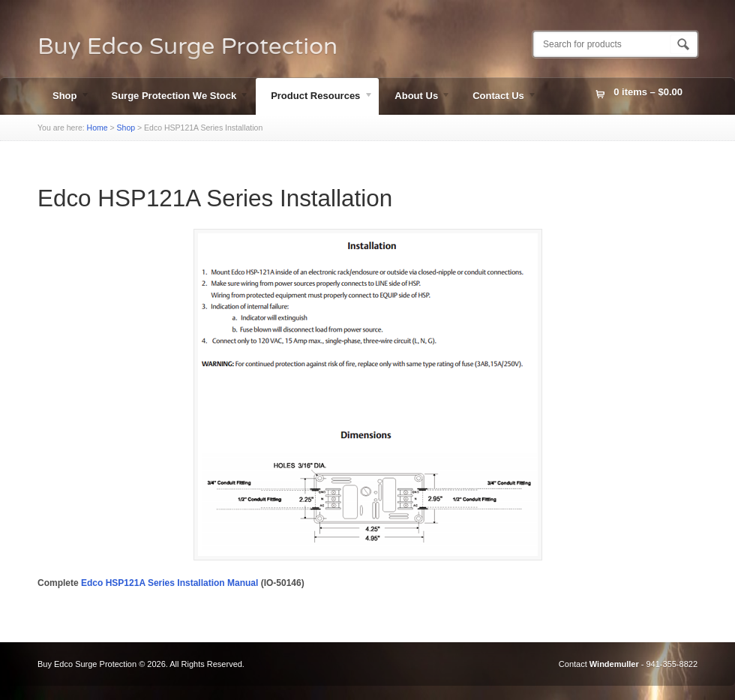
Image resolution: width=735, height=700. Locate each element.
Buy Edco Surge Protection (187, 47)
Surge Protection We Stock (173, 98)
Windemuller (614, 664)
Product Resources (314, 98)
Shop (64, 98)
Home (97, 128)
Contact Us (497, 98)
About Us (415, 98)
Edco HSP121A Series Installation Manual (169, 583)
